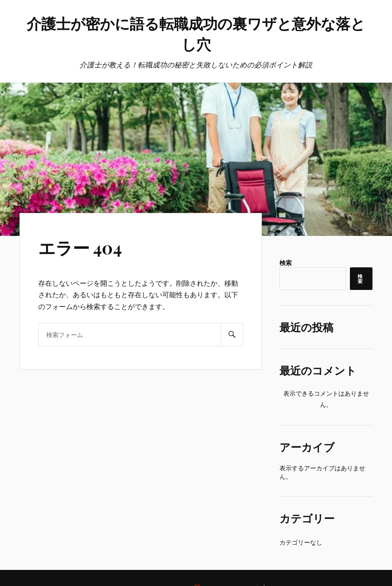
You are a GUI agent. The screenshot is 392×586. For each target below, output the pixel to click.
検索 (286, 263)
